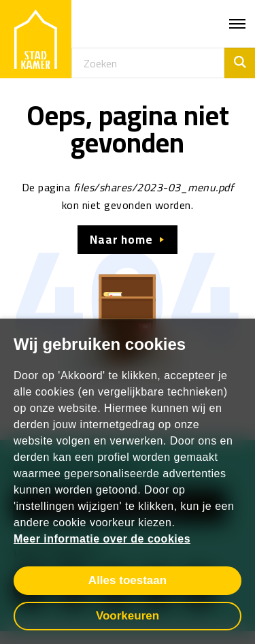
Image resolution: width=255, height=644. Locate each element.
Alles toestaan (128, 580)
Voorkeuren (128, 616)
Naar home (121, 240)
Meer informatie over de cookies (102, 539)
